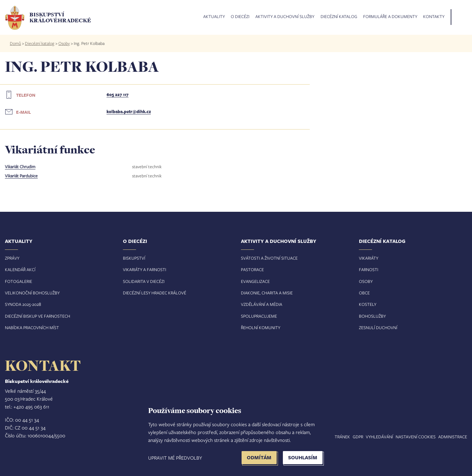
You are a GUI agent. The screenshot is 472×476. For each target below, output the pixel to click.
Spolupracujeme (259, 316)
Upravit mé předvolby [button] (175, 458)
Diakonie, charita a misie (267, 293)
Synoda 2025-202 (22, 304)
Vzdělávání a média (262, 304)
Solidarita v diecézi (144, 281)
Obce (364, 293)
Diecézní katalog (339, 17)
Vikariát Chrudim (20, 167)
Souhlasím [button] (303, 457)
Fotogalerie (19, 281)
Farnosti (369, 269)
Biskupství (134, 258)
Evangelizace (255, 281)
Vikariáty (369, 258)
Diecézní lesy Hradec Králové (155, 293)
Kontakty (434, 17)
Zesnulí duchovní (378, 327)
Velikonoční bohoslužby (32, 293)
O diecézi (240, 17)
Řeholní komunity (261, 327)
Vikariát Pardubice (21, 176)
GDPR (358, 437)
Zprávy (12, 258)
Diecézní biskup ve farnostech (38, 316)
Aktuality (214, 17)
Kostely (368, 304)
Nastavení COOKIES (416, 437)
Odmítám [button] (259, 457)
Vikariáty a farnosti (145, 269)
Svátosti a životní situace (269, 258)
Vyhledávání (379, 437)
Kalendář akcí (20, 269)
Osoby (64, 43)
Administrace (453, 437)
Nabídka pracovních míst (32, 327)
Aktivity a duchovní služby (285, 17)
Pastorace (252, 269)
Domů (15, 43)
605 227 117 (118, 94)
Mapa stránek (335, 437)
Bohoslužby (372, 316)
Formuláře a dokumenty (390, 17)
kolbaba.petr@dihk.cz (129, 111)
